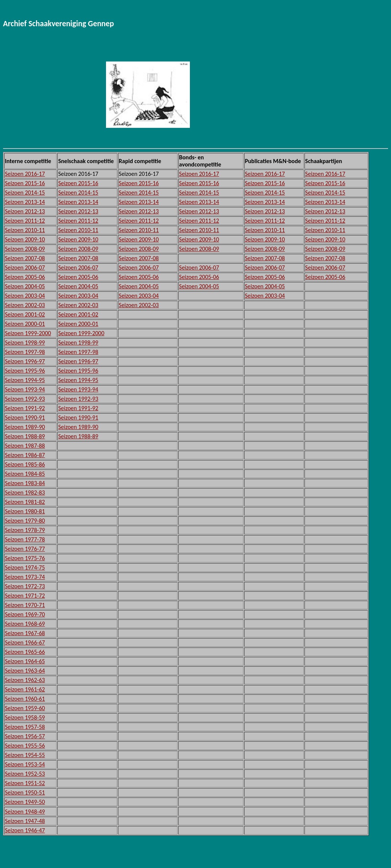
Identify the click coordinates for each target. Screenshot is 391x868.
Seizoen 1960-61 (25, 699)
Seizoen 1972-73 (25, 586)
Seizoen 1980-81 (25, 511)
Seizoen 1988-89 (25, 436)
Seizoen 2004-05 (25, 286)
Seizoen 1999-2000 (28, 333)
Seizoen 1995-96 (25, 371)
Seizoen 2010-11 (25, 230)
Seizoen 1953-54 (25, 764)
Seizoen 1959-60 (25, 708)
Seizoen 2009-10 (25, 239)
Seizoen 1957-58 (25, 727)
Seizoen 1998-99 (25, 343)
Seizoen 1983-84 (25, 483)
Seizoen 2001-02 (25, 314)
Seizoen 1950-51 (25, 792)
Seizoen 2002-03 (25, 305)
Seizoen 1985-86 (25, 464)
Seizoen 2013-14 (25, 202)
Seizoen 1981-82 (25, 502)
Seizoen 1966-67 (25, 642)
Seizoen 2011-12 (25, 221)
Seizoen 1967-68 (25, 633)
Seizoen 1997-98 (25, 352)
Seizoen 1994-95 (25, 380)
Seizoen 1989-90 (25, 427)
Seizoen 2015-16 (25, 183)
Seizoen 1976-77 (25, 549)
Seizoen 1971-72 (25, 596)
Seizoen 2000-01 (25, 324)
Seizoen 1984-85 (25, 474)
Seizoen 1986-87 (25, 455)
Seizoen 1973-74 (25, 577)
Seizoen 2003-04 (25, 296)
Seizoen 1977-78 (25, 539)
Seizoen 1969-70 (25, 614)
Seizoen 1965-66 (25, 652)
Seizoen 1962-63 (25, 680)
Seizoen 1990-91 (25, 418)
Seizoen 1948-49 (25, 812)
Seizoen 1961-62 (25, 689)
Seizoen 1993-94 (25, 389)
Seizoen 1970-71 (25, 605)
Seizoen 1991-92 (25, 408)
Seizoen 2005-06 (25, 277)
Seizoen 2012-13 (25, 211)
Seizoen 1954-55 (25, 755)
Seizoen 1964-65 (25, 661)
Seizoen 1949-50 (25, 802)
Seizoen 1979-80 (25, 521)
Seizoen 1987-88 (25, 446)
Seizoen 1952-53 (25, 774)
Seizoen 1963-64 (25, 671)
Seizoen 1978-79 (25, 530)
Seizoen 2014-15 (25, 193)
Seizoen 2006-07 (25, 268)
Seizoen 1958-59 (25, 717)
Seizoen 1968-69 (25, 624)
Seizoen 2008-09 (25, 249)
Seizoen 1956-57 (25, 736)
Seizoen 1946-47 (25, 830)
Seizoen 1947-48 (25, 821)
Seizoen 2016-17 (25, 174)
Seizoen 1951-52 (25, 783)
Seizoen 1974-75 (25, 567)
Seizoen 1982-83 (25, 492)
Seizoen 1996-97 (25, 361)
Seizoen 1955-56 (25, 746)
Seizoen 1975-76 (25, 558)
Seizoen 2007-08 (25, 258)
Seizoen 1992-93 (25, 399)
